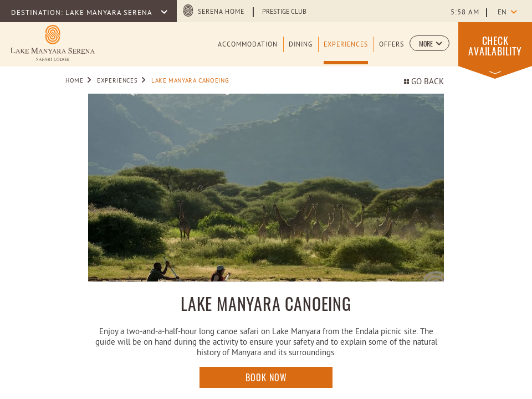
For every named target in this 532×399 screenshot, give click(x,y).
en (502, 13)
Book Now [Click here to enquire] (266, 377)
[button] (429, 43)
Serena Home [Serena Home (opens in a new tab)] (221, 12)
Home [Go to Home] (75, 81)
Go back (424, 82)
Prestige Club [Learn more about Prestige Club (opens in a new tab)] (284, 12)
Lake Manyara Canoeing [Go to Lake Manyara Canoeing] (190, 81)
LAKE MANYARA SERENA (110, 13)
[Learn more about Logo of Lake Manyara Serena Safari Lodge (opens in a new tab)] (53, 43)
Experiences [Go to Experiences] (117, 81)
